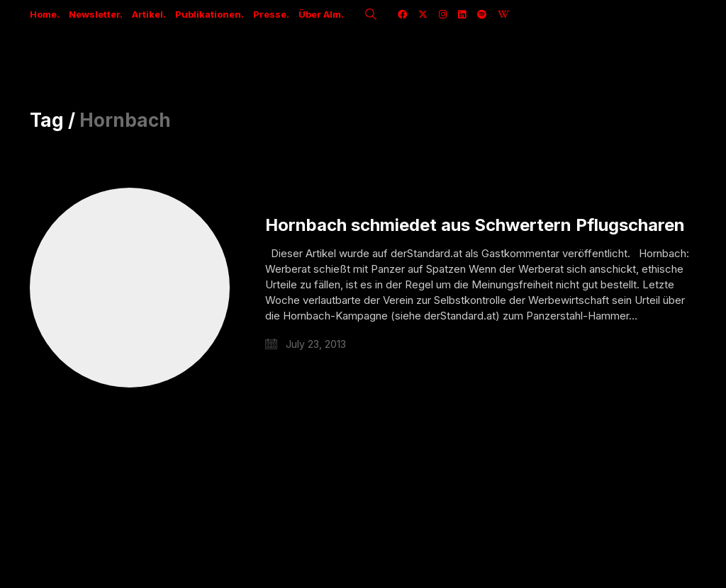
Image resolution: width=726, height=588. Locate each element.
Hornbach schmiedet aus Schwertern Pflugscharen (475, 225)
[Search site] (371, 16)
